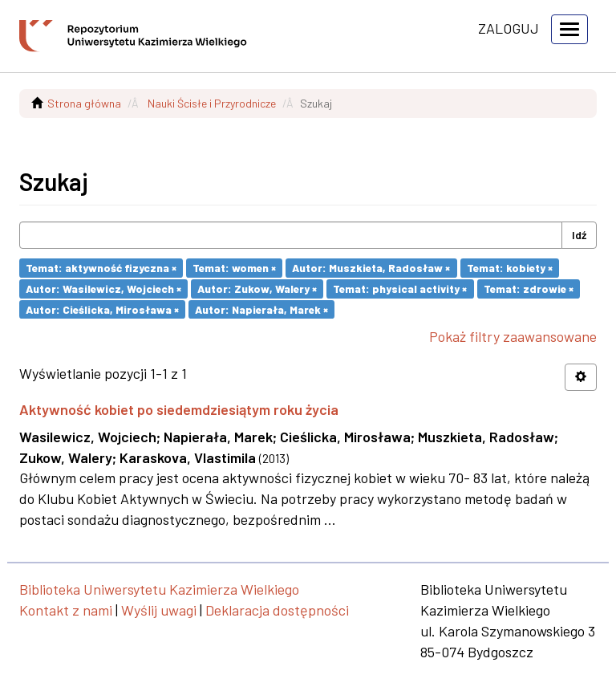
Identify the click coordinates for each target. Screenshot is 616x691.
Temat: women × (234, 268)
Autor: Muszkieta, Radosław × (371, 268)
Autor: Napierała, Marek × (261, 309)
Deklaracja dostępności (277, 610)
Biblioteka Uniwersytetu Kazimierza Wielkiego (159, 589)
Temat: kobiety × (510, 268)
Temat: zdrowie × (529, 289)
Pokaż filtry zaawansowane (513, 336)
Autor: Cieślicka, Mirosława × (102, 309)
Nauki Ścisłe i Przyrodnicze (212, 103)
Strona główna (84, 103)
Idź (579, 235)
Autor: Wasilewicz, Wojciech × (103, 289)
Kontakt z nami (66, 610)
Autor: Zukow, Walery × (257, 289)
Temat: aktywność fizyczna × (101, 268)
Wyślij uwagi (159, 610)
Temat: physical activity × (400, 289)
